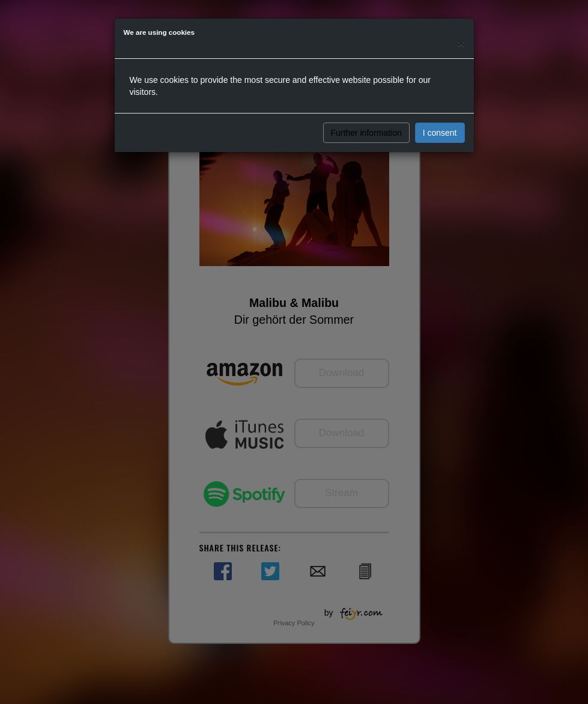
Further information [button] (366, 133)
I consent (440, 133)
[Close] (461, 43)
